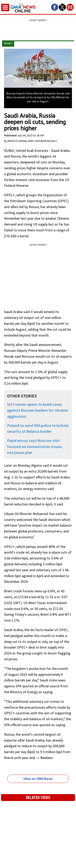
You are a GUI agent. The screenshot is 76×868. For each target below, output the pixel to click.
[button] (55, 7)
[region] (38, 27)
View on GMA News (38, 779)
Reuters (46, 758)
